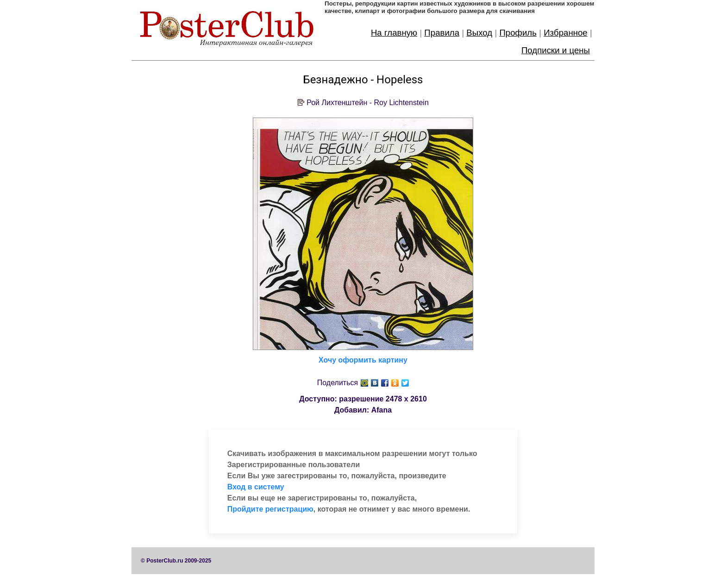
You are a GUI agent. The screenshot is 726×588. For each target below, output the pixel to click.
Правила (442, 33)
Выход (479, 33)
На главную (394, 33)
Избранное (566, 33)
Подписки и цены (556, 50)
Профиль (518, 33)
